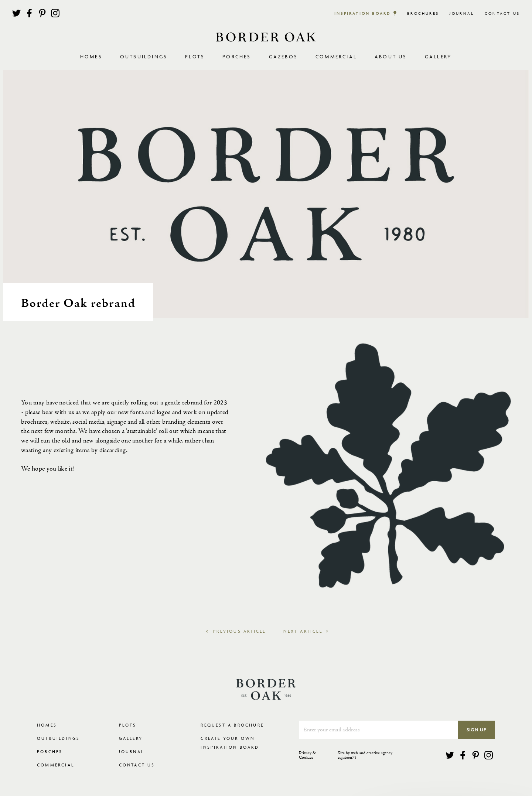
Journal (462, 13)
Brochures (423, 13)
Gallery (438, 57)
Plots (128, 725)
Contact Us (502, 13)
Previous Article (236, 631)
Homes (47, 725)
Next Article (305, 631)
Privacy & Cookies (307, 756)
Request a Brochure (232, 725)
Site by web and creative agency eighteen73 (365, 756)
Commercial (56, 765)
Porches (237, 57)
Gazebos (283, 57)
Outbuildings (58, 738)
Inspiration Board (362, 13)
